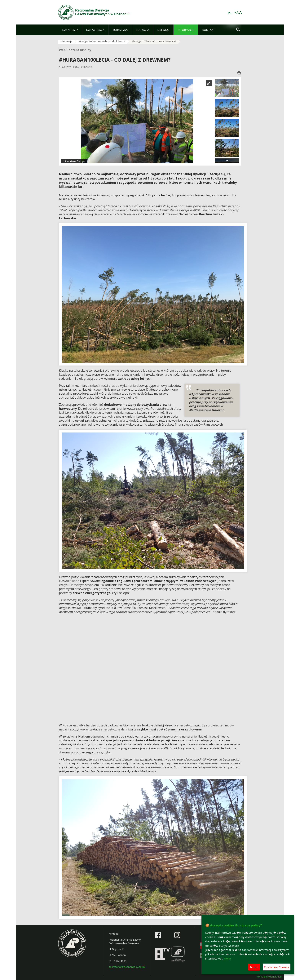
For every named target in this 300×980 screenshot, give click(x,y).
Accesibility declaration (269, 977)
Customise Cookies (277, 967)
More (227, 958)
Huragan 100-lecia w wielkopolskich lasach (102, 41)
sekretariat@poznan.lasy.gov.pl (127, 967)
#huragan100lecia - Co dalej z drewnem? (154, 41)
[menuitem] (70, 30)
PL (230, 13)
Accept (254, 967)
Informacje (66, 41)
